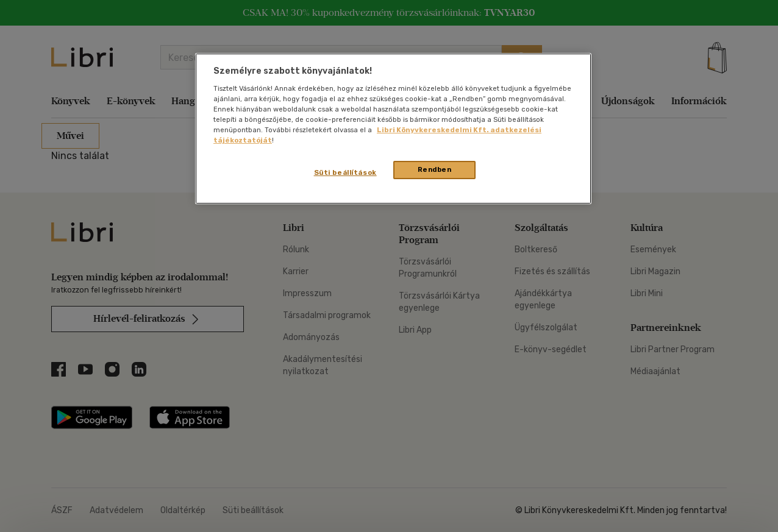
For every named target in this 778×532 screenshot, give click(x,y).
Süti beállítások (345, 172)
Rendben (435, 169)
